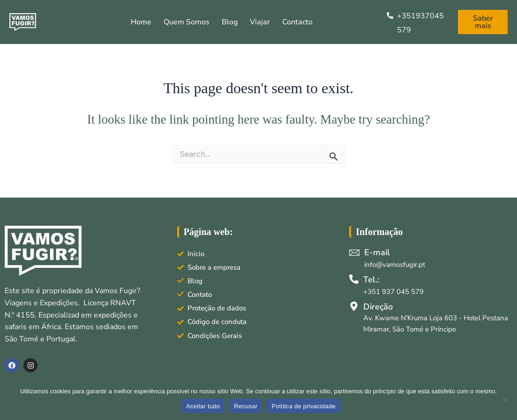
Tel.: (371, 280)
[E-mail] (354, 252)
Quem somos (187, 22)
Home (141, 22)
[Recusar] (505, 400)
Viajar (260, 22)
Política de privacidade (303, 406)
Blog (230, 22)
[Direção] (354, 306)
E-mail (377, 252)
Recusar (246, 406)
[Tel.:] (354, 279)
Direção (378, 307)
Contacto (297, 22)
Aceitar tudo (203, 406)
